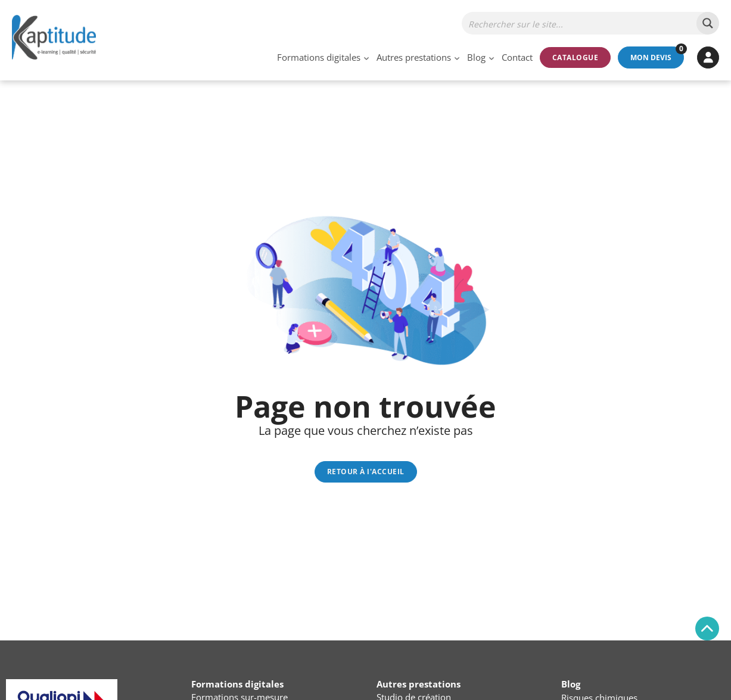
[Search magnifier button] (708, 23)
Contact (517, 57)
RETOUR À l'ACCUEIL (366, 472)
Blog (476, 57)
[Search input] (580, 23)
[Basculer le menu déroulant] (366, 57)
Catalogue (576, 57)
